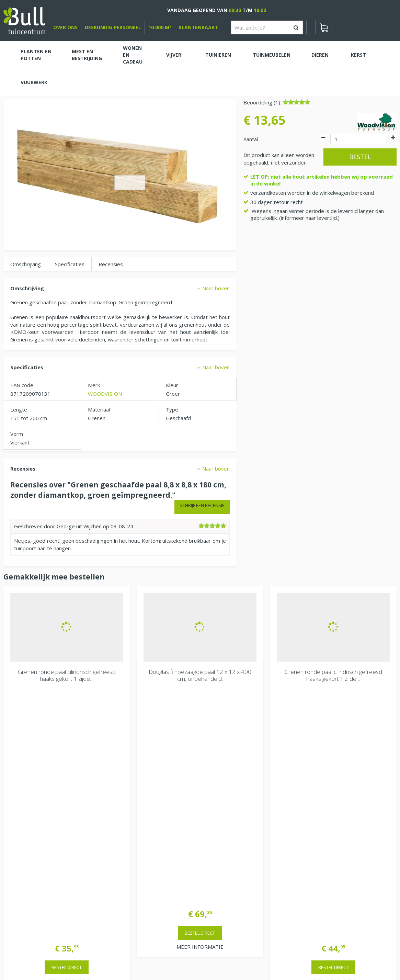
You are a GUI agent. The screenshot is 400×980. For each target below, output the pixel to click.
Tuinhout (143, 956)
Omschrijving (26, 264)
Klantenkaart (198, 27)
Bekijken (24, 816)
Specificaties (70, 264)
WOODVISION (105, 394)
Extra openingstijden (131, 874)
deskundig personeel (113, 27)
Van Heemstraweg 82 (333, 835)
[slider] (296, 102)
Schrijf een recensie (202, 505)
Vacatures (319, 807)
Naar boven (216, 288)
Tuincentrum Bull (327, 824)
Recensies (111, 264)
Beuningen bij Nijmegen (335, 846)
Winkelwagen (27, 793)
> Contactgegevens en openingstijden (55, 762)
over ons (65, 27)
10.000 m (160, 27)
